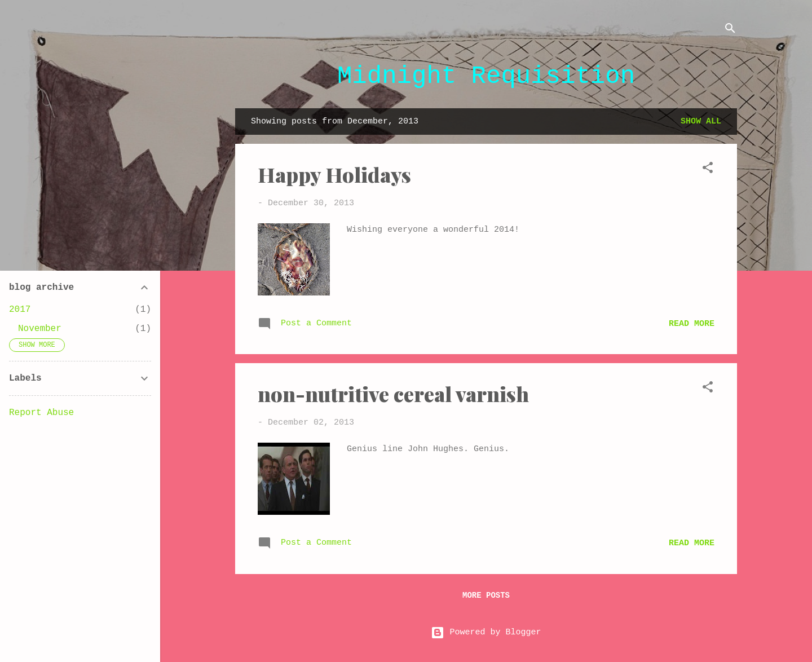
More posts (486, 595)
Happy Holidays (334, 174)
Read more (692, 324)
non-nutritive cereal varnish (393, 394)
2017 (20, 310)
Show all (701, 122)
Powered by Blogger (486, 632)
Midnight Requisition (486, 76)
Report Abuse (41, 413)
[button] (708, 170)
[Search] (730, 31)
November (40, 329)
